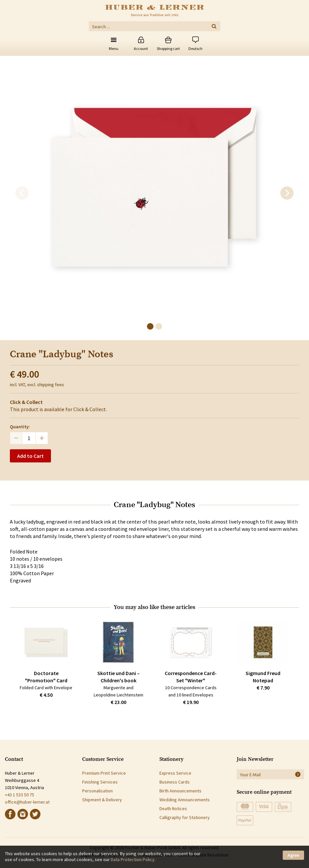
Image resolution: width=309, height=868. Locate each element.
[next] (287, 193)
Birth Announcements (180, 791)
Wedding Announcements (185, 800)
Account (141, 48)
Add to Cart (30, 456)
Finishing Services (100, 782)
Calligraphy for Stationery (185, 817)
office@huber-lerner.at (27, 802)
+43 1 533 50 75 (20, 795)
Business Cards (175, 782)
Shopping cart (168, 48)
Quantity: (20, 427)
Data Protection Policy (133, 859)
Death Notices (173, 809)
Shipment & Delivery (102, 800)
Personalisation (97, 791)
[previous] (22, 193)
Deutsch (195, 48)
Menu (114, 48)
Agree (293, 855)
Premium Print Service (104, 773)
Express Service (175, 773)
